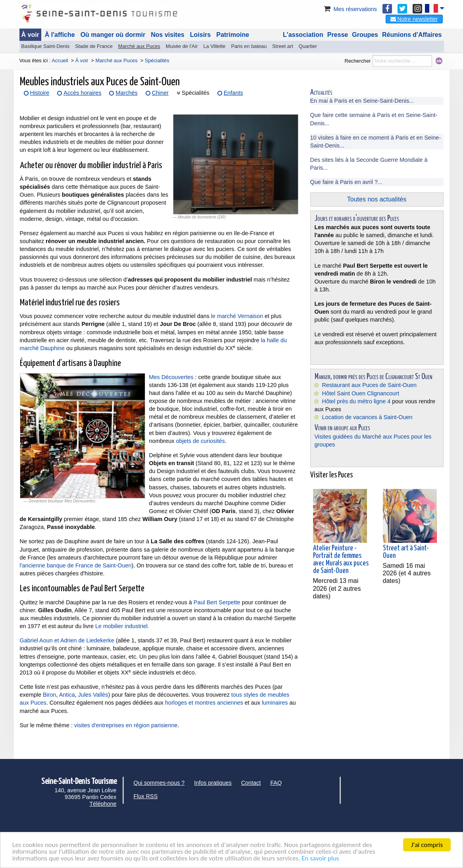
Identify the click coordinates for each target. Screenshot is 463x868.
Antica (67, 695)
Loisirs (200, 35)
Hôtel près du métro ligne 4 (356, 401)
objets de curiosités (201, 441)
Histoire (40, 93)
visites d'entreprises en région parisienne (126, 725)
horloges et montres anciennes (204, 703)
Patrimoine (233, 35)
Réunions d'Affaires (412, 35)
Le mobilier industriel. (122, 626)
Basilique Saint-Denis (46, 46)
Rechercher (357, 61)
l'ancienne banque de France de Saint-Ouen (76, 565)
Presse (338, 35)
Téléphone (103, 804)
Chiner (160, 93)
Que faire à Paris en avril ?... (346, 182)
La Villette (214, 46)
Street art (283, 46)
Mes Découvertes (171, 377)
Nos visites (167, 35)
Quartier (308, 46)
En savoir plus (320, 859)
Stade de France (94, 46)
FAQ (276, 783)
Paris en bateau (249, 46)
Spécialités (196, 93)
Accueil (60, 60)
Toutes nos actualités (377, 199)
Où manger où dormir (113, 35)
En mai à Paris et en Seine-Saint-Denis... (362, 101)
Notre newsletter (414, 19)
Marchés (126, 93)
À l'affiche (60, 35)
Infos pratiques (213, 783)
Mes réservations (350, 9)
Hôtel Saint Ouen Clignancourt (361, 393)
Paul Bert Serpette (217, 602)
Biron (50, 695)
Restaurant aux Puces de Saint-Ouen (369, 385)
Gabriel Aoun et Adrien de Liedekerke (67, 640)
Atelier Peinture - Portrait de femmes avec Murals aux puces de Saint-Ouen (341, 560)
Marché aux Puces (139, 46)
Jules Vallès (93, 695)
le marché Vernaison (237, 316)
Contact (251, 783)
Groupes (365, 35)
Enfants (233, 93)
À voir (30, 35)
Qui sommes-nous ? (159, 783)
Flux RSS (146, 796)
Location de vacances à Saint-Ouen (367, 417)
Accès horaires (82, 93)
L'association (303, 35)
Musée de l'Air (182, 46)
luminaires (275, 703)
